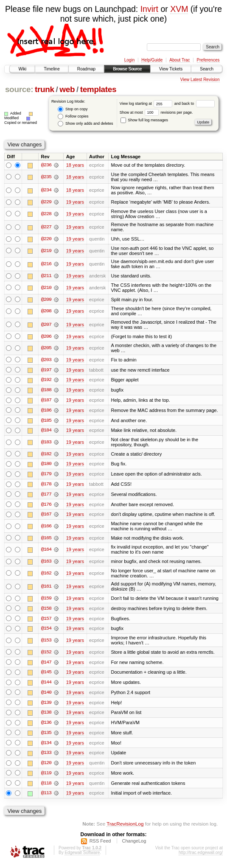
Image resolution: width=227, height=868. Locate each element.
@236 (46, 165)
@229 (46, 202)
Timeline (52, 69)
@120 (46, 767)
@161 (46, 589)
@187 (46, 401)
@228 (46, 214)
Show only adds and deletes (85, 124)
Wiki (22, 69)
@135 (46, 736)
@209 (46, 300)
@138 (46, 716)
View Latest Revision (200, 80)
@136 (46, 726)
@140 (46, 695)
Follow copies (73, 116)
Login (129, 60)
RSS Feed (100, 845)
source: (19, 89)
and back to (195, 104)
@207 (46, 325)
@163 (46, 563)
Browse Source (127, 69)
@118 (46, 787)
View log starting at (147, 104)
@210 (46, 288)
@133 (46, 756)
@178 (46, 486)
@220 (46, 239)
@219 (46, 251)
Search (207, 69)
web (67, 89)
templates (98, 89)
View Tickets (171, 69)
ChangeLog (134, 845)
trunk (45, 89)
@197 (46, 370)
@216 (46, 264)
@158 (46, 611)
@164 (46, 552)
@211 (46, 276)
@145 (46, 675)
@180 (46, 465)
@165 (46, 540)
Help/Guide (152, 60)
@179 (46, 476)
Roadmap (86, 69)
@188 (46, 391)
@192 (46, 381)
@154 (46, 631)
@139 (46, 706)
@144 (46, 685)
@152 (46, 655)
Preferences (208, 60)
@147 (46, 665)
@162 (46, 575)
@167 (46, 516)
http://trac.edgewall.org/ (201, 857)
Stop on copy (73, 109)
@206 (46, 337)
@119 (46, 777)
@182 (46, 455)
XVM (179, 9)
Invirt (149, 9)
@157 (46, 621)
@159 (46, 601)
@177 (46, 496)
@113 (46, 797)
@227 (46, 227)
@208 (46, 311)
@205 (46, 349)
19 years (75, 202)
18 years (75, 165)
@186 (46, 411)
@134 (46, 746)
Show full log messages (144, 120)
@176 (46, 506)
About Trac (179, 60)
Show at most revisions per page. (156, 112)
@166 (46, 528)
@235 (46, 177)
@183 (46, 443)
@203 (46, 360)
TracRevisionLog (125, 828)
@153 (46, 643)
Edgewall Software (82, 857)
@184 (46, 431)
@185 (46, 421)
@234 (46, 190)
